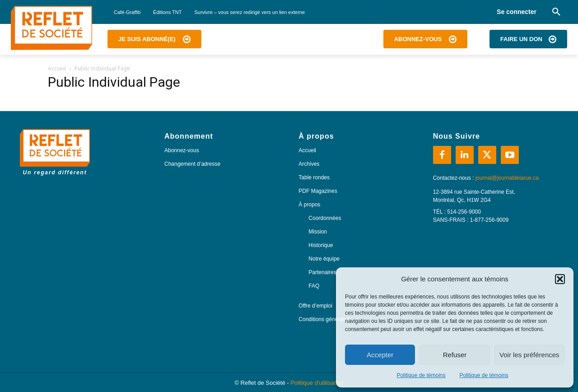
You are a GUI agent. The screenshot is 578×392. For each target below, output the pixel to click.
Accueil (57, 68)
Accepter (380, 355)
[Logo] (51, 28)
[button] (560, 279)
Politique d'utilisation (317, 383)
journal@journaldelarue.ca (507, 178)
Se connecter (517, 12)
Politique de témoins (421, 375)
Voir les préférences (529, 355)
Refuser (455, 355)
